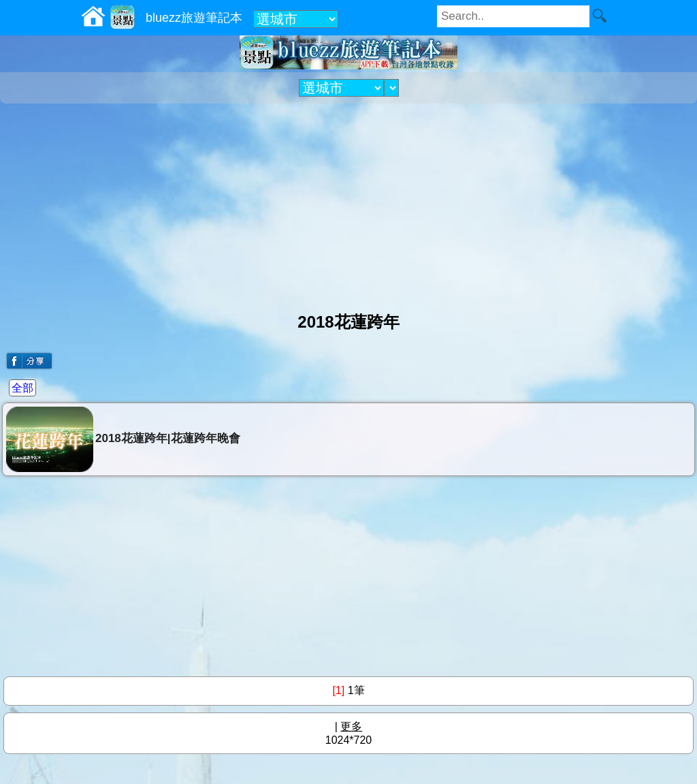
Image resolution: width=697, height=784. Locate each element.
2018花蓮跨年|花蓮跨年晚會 (123, 439)
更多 (351, 726)
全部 (22, 388)
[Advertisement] (348, 202)
